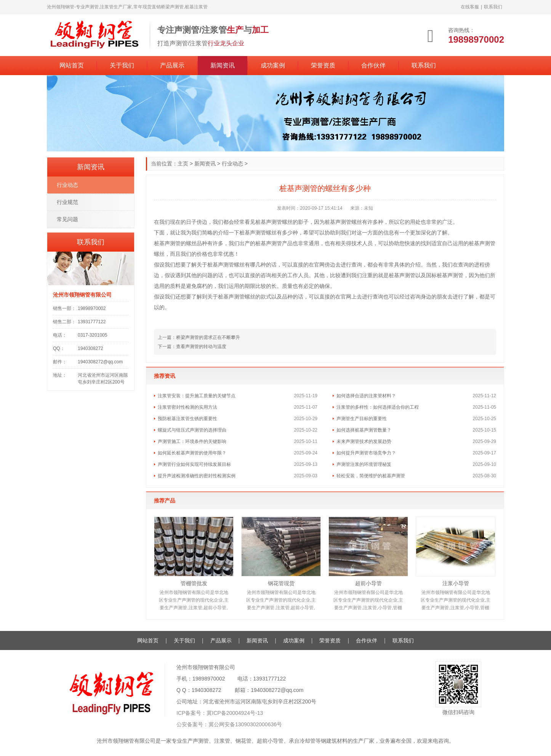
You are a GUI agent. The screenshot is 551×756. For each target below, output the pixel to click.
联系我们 (493, 7)
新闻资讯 (223, 65)
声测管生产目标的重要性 (362, 419)
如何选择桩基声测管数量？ (364, 430)
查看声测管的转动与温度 (201, 347)
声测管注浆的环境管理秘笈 (364, 464)
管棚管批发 (194, 583)
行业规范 (67, 202)
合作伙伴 (373, 65)
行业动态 (232, 164)
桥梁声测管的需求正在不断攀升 (208, 337)
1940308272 (207, 690)
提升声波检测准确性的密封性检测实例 (197, 476)
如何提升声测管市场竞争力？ (366, 453)
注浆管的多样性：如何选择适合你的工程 (378, 407)
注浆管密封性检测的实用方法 (187, 407)
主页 (183, 164)
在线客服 (470, 7)
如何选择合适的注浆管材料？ (366, 396)
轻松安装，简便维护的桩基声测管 (371, 476)
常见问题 (67, 219)
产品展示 (172, 65)
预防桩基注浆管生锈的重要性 (187, 419)
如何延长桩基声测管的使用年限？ (192, 453)
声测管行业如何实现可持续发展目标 (194, 464)
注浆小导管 (456, 583)
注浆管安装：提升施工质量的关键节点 (197, 396)
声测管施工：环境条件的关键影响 (192, 441)
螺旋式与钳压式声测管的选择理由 (192, 430)
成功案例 (273, 65)
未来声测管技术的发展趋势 (364, 441)
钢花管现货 (281, 583)
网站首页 (72, 65)
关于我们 (122, 65)
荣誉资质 (323, 65)
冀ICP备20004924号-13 (235, 713)
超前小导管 (368, 583)
